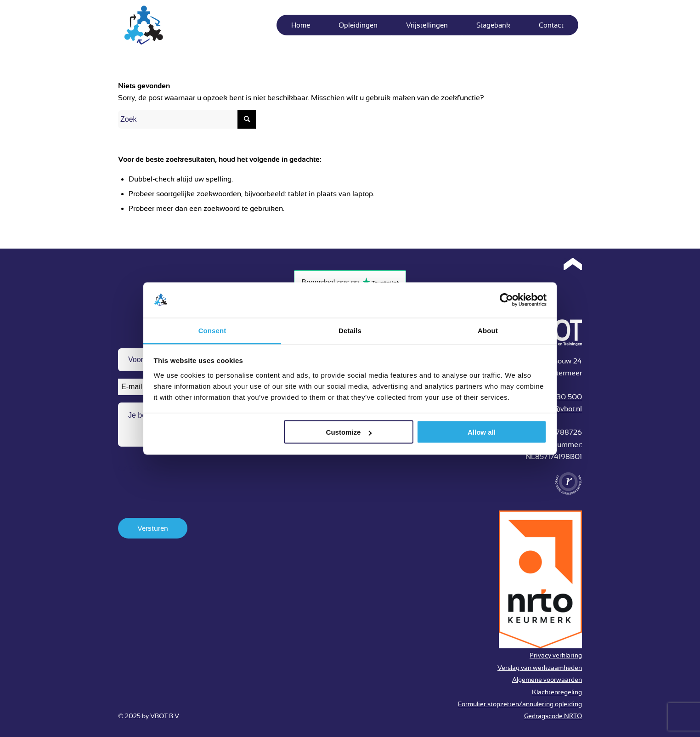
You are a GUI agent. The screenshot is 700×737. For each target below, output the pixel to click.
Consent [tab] (212, 330)
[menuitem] (301, 25)
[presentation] (188, 497)
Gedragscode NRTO (553, 716)
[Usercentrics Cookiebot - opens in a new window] (506, 300)
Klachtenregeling (557, 692)
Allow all (482, 432)
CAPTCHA (136, 469)
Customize (349, 432)
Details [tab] (350, 330)
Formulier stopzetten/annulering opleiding (520, 704)
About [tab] (488, 330)
